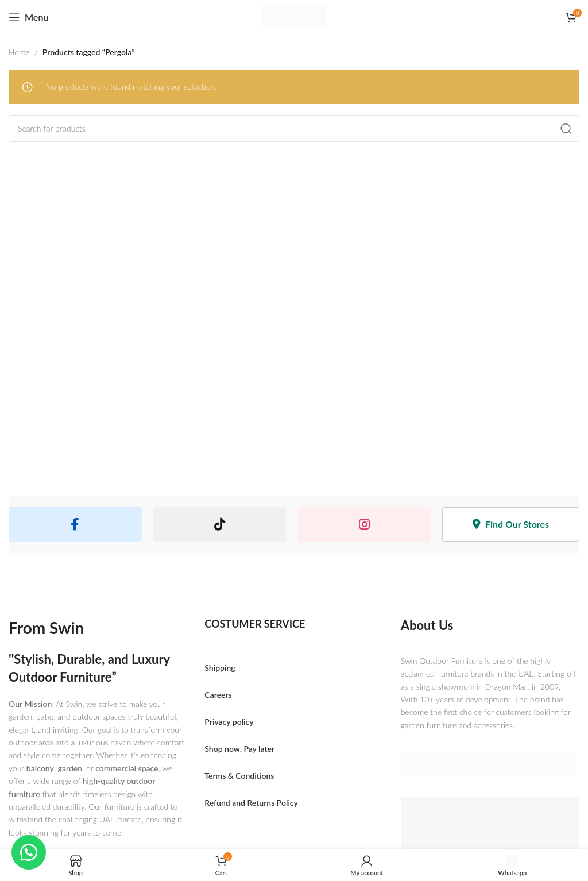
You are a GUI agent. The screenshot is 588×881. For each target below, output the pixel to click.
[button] (29, 852)
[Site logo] (294, 18)
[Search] (294, 129)
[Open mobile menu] (28, 17)
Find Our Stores (511, 524)
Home (19, 52)
